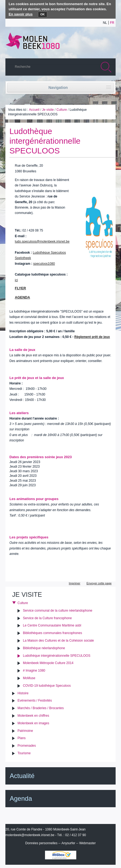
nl (105, 23)
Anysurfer (68, 843)
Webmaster (87, 843)
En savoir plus (21, 14)
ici (16, 280)
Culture (62, 110)
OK (43, 14)
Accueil (34, 110)
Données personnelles (41, 843)
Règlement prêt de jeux (92, 337)
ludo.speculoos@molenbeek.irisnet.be (42, 242)
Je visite (48, 110)
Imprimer (75, 583)
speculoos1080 (44, 264)
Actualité (22, 776)
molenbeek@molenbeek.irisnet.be (30, 835)
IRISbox (61, 855)
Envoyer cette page (99, 583)
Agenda (21, 798)
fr (112, 23)
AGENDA (22, 297)
